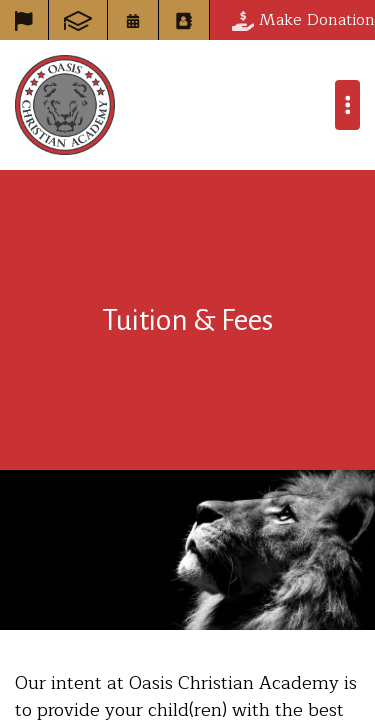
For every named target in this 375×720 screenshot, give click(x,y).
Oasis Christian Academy (65, 105)
